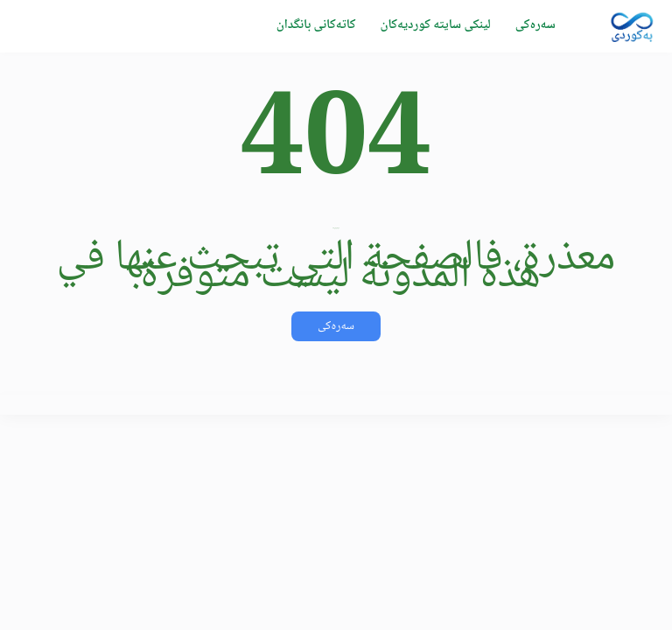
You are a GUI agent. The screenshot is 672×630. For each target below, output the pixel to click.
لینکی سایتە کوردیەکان (435, 25)
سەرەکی (535, 25)
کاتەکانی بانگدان (316, 25)
